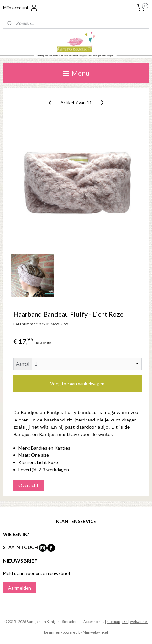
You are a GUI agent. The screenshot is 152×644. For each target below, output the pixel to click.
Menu (76, 73)
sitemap (113, 622)
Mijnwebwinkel (95, 632)
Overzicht (28, 485)
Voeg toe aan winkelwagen (77, 384)
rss (125, 622)
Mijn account (20, 8)
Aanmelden (20, 588)
